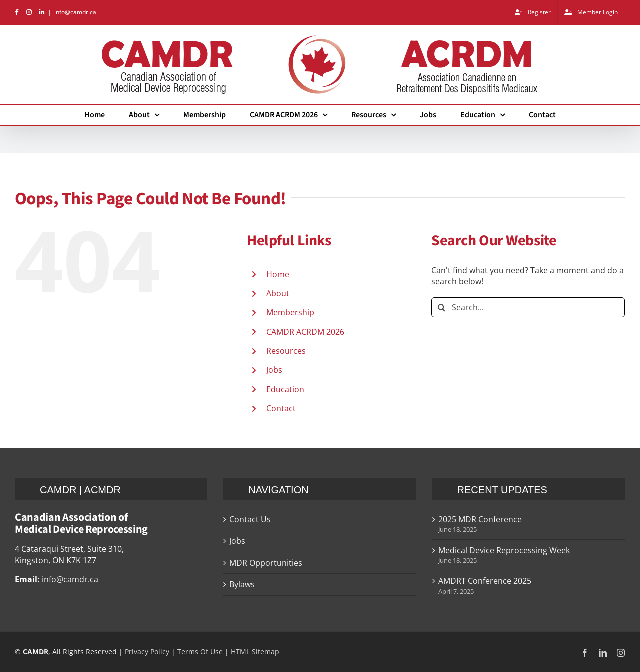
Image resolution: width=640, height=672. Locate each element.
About (278, 293)
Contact (281, 408)
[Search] (441, 307)
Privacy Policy (147, 652)
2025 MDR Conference (480, 519)
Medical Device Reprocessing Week (504, 550)
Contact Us (250, 519)
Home (278, 274)
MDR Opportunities (266, 563)
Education (285, 389)
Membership (290, 312)
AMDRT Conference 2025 (485, 581)
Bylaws (242, 584)
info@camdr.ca (75, 12)
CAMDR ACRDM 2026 (305, 332)
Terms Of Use (200, 652)
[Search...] (528, 307)
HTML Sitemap (255, 652)
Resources (286, 351)
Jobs (274, 370)
